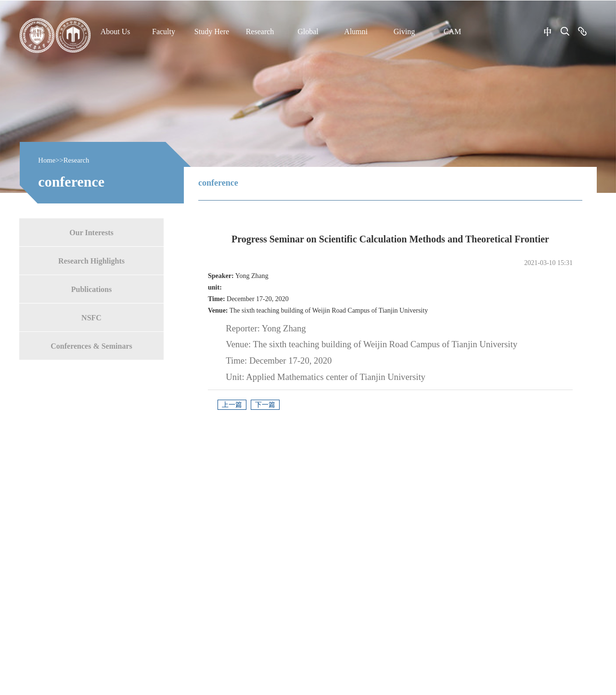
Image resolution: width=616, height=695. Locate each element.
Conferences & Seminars (91, 346)
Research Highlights (91, 260)
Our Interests (91, 232)
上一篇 (232, 405)
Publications (91, 289)
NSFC (91, 317)
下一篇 (265, 405)
